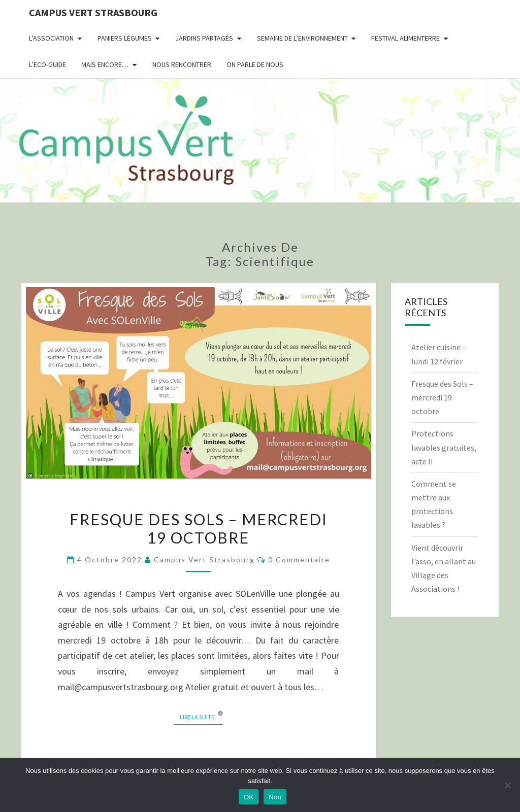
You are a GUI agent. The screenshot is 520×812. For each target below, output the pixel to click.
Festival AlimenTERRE (405, 38)
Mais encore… (105, 64)
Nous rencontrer (182, 64)
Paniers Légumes (125, 38)
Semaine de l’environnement (302, 38)
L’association (51, 38)
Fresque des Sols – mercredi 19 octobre (199, 528)
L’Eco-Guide (47, 64)
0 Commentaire (299, 560)
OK (249, 797)
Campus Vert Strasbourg (93, 12)
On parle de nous (255, 64)
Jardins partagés (204, 38)
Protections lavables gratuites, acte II (444, 447)
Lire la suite (201, 716)
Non (275, 797)
